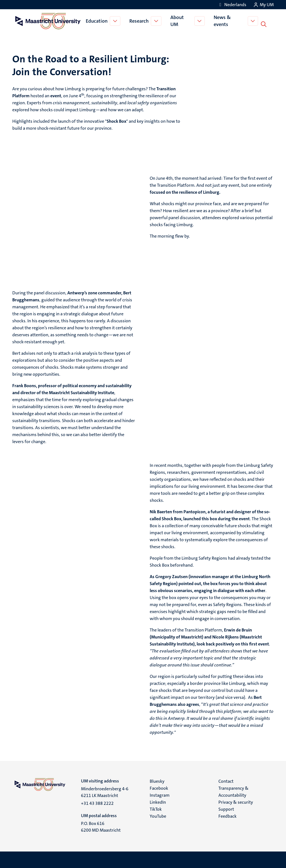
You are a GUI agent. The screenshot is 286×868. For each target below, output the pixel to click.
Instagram (160, 795)
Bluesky (157, 781)
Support (226, 809)
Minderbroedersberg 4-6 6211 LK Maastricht (105, 792)
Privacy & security (236, 802)
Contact (226, 781)
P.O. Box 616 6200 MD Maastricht (101, 826)
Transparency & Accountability (233, 791)
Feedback (227, 816)
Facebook (159, 788)
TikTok (156, 809)
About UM (178, 21)
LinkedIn (158, 802)
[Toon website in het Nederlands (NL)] (232, 5)
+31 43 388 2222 (97, 803)
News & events (224, 21)
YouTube (158, 816)
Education (97, 21)
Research (140, 21)
